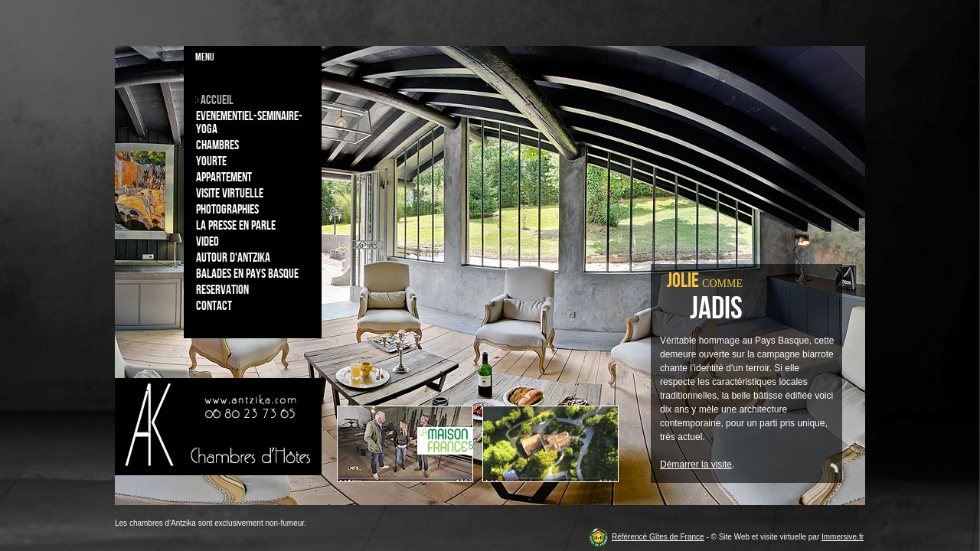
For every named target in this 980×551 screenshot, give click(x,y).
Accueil (217, 100)
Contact (214, 306)
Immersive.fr (843, 537)
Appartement (224, 178)
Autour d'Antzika (233, 258)
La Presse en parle (236, 226)
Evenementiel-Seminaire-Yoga (249, 123)
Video (207, 242)
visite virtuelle (783, 537)
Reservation (222, 290)
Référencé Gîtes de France (658, 537)
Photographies (227, 210)
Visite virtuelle (230, 194)
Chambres (217, 145)
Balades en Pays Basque (247, 274)
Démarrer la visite (696, 465)
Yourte (211, 161)
